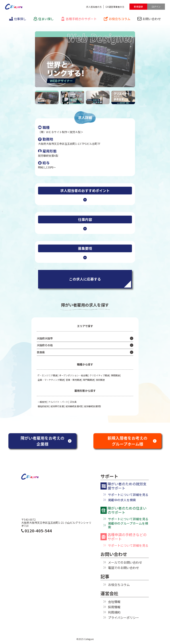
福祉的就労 (43, 406)
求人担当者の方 (94, 7)
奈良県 (41, 352)
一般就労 (42, 402)
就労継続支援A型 (74, 406)
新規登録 (138, 7)
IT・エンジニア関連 (47, 375)
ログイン (156, 7)
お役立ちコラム (117, 19)
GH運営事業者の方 (115, 7)
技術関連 (100, 380)
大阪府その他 (45, 345)
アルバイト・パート (58, 402)
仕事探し (18, 19)
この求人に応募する (85, 279)
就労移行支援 (57, 406)
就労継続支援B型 (93, 406)
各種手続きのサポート (79, 19)
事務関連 (115, 375)
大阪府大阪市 (45, 338)
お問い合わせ (149, 19)
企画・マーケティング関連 (51, 380)
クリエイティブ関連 (99, 375)
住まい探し (44, 19)
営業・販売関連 (73, 380)
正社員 (73, 402)
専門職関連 (89, 380)
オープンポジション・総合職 (73, 375)
